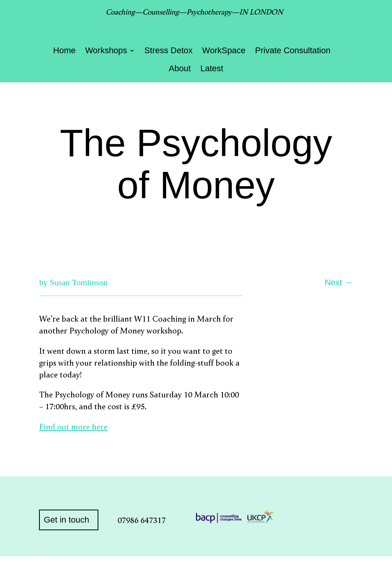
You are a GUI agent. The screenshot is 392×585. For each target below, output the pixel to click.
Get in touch (66, 520)
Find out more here (73, 426)
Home (65, 51)
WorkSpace (224, 51)
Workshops (106, 51)
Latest (212, 69)
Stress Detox (168, 51)
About (180, 69)
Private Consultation (293, 51)
